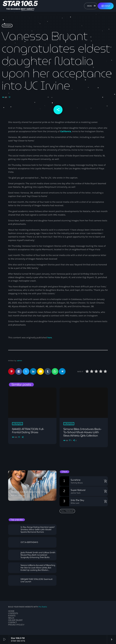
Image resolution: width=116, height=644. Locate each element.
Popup (106, 6)
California (66, 131)
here (50, 338)
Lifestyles (7, 26)
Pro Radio (43, 607)
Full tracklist (67, 511)
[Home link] (20, 6)
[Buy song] (105, 481)
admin (20, 361)
